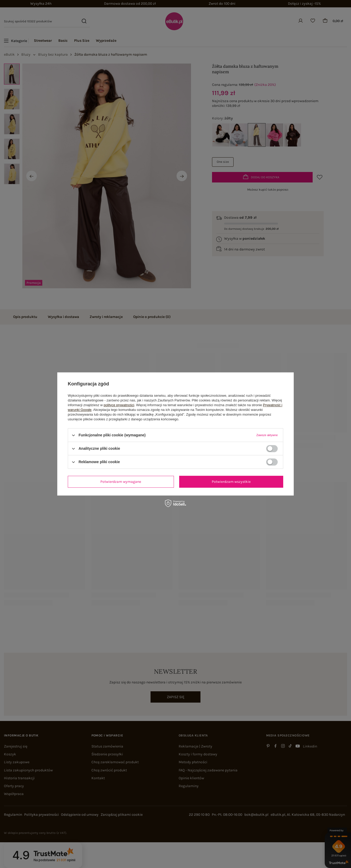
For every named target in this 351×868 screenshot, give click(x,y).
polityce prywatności (119, 405)
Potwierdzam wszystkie (231, 482)
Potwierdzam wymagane (121, 482)
